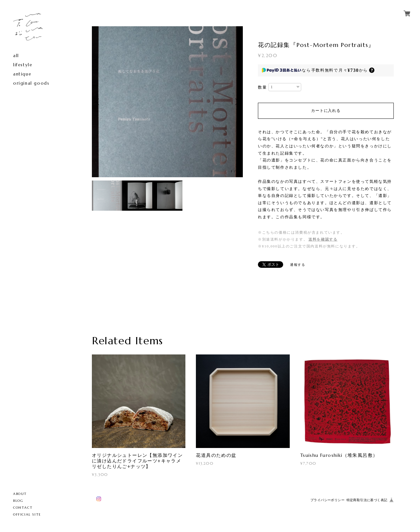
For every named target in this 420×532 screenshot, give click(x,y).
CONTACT (23, 508)
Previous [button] (98, 102)
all (16, 56)
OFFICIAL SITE (27, 514)
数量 (262, 87)
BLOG (18, 501)
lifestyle (23, 65)
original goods (31, 83)
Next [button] (236, 102)
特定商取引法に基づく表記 (367, 500)
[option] (167, 102)
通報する (298, 265)
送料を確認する (323, 239)
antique (22, 74)
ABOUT (20, 494)
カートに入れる (326, 111)
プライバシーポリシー (327, 500)
